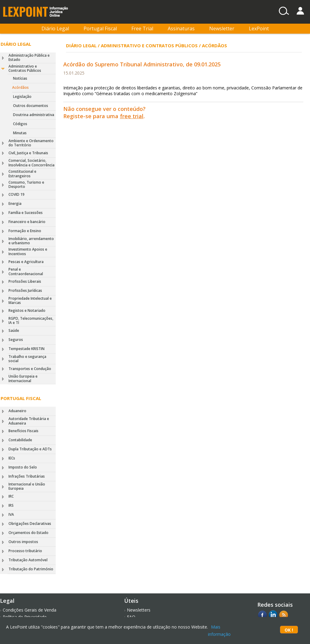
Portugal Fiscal (100, 28)
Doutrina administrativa (34, 115)
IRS (11, 505)
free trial (132, 116)
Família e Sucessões (26, 213)
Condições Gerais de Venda (30, 610)
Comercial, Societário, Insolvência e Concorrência (31, 163)
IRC (11, 496)
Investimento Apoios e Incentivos (28, 251)
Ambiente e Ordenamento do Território (31, 143)
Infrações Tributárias (27, 476)
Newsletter (222, 28)
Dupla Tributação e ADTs (30, 449)
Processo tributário (25, 551)
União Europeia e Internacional (23, 378)
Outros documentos (31, 106)
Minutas (20, 133)
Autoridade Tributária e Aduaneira (29, 421)
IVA (11, 514)
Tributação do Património (31, 569)
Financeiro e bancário (27, 222)
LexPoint (259, 28)
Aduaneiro (17, 411)
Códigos (20, 124)
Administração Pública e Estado (29, 57)
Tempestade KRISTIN (26, 349)
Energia (15, 204)
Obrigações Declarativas (30, 524)
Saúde (14, 330)
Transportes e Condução (30, 369)
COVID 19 (16, 194)
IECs (12, 458)
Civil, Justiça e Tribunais (28, 153)
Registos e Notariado (27, 310)
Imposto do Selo (23, 467)
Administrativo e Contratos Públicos (25, 68)
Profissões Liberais (25, 281)
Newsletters (139, 610)
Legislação (22, 97)
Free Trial (142, 28)
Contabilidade (20, 440)
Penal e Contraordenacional (26, 271)
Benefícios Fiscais (23, 431)
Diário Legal (55, 28)
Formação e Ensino (25, 231)
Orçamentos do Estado (28, 533)
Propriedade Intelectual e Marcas (30, 300)
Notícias (20, 78)
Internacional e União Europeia (27, 486)
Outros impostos (23, 542)
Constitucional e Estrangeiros (22, 174)
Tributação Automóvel (28, 560)
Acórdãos (20, 87)
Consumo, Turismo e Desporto (26, 184)
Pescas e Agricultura (26, 262)
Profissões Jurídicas (25, 290)
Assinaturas (181, 28)
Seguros (16, 340)
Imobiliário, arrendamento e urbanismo (31, 241)
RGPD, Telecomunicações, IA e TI (31, 320)
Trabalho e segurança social (27, 359)
